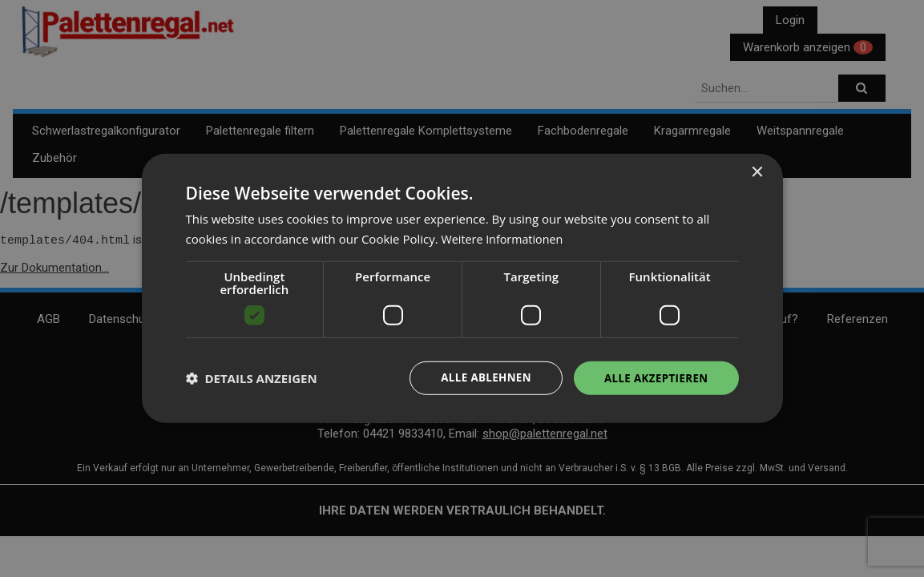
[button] (252, 378)
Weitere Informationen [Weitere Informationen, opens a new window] (505, 238)
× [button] (757, 172)
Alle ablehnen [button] (478, 378)
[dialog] (462, 289)
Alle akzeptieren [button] (653, 378)
